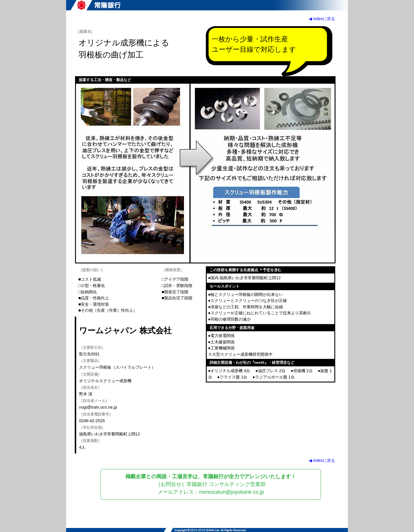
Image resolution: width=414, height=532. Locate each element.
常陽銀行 (96, 5)
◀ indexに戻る (322, 19)
